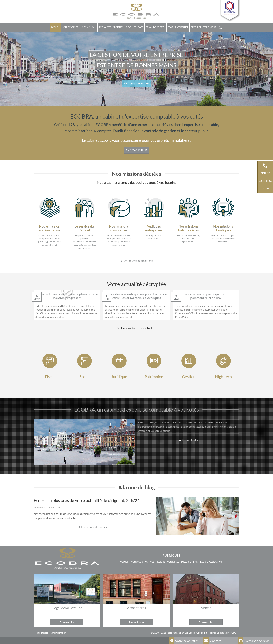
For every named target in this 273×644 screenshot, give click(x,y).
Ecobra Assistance (211, 561)
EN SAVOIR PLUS (136, 150)
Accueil (55, 27)
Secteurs (118, 27)
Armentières (265, 181)
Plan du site (42, 633)
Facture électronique (203, 27)
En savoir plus (190, 440)
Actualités (105, 27)
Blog (128, 27)
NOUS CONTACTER (136, 83)
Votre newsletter (183, 641)
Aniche (265, 188)
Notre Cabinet (71, 27)
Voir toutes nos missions (138, 260)
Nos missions (89, 27)
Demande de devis (155, 27)
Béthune (265, 173)
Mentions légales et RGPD (223, 633)
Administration (58, 633)
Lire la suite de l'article (94, 527)
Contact (138, 27)
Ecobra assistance (178, 27)
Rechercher (221, 27)
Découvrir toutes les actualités (138, 328)
